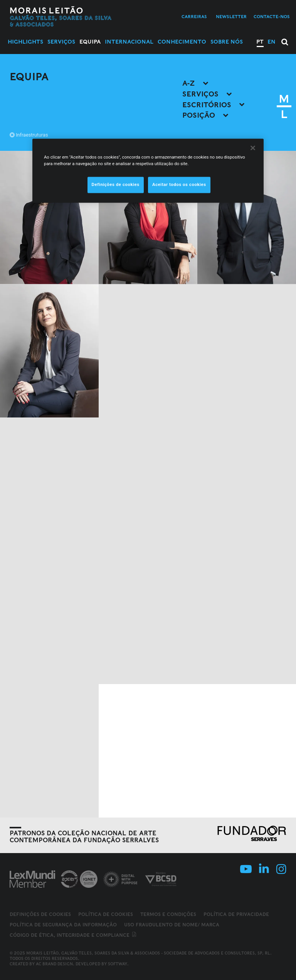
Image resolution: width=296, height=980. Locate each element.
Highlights (25, 42)
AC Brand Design (54, 964)
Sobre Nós (227, 42)
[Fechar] (253, 148)
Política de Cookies (106, 914)
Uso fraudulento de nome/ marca (172, 925)
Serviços (61, 42)
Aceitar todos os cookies (179, 185)
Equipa (90, 42)
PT (260, 42)
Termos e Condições (168, 914)
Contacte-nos (272, 17)
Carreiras (194, 17)
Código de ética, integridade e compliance (73, 935)
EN (272, 42)
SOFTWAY (118, 964)
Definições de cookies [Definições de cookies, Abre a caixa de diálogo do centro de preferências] (116, 185)
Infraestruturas (29, 135)
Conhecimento (182, 42)
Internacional (129, 42)
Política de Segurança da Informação (63, 925)
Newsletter (231, 17)
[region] (148, 171)
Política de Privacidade (236, 914)
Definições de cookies (40, 914)
